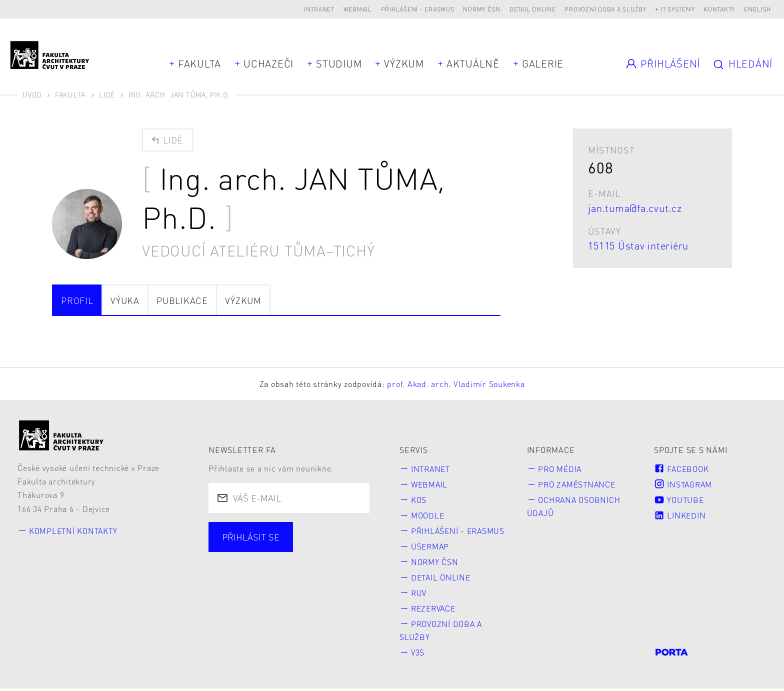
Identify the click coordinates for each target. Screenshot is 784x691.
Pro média (561, 469)
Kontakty (719, 9)
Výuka (125, 300)
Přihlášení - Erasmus (418, 9)
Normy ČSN (482, 9)
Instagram (684, 484)
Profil (77, 300)
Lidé (107, 94)
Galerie (543, 63)
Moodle (428, 516)
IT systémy (678, 9)
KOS (419, 500)
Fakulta (199, 63)
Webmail (358, 9)
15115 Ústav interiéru (638, 245)
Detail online (533, 9)
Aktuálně (473, 63)
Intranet (319, 9)
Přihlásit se (251, 537)
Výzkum (404, 63)
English (757, 9)
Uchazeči (268, 63)
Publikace (182, 300)
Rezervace (435, 610)
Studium (339, 63)
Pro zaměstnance (578, 484)
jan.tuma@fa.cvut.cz (635, 208)
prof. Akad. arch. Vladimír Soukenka (456, 384)
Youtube (679, 500)
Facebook (682, 469)
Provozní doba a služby (605, 9)
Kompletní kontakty (74, 531)
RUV (419, 594)
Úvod (32, 94)
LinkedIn (680, 516)
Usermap (431, 547)
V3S (418, 654)
